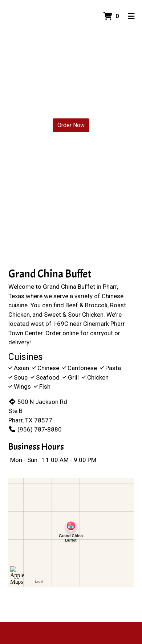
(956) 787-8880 (35, 429)
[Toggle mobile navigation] (131, 16)
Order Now (71, 125)
